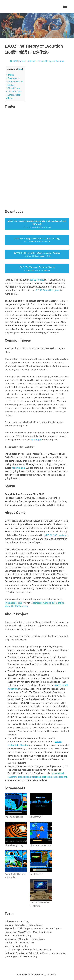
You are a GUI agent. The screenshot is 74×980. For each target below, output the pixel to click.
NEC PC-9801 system (55, 535)
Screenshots (13, 95)
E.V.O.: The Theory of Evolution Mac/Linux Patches (37, 254)
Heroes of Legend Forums (50, 61)
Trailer (10, 75)
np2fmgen (36, 439)
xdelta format (37, 279)
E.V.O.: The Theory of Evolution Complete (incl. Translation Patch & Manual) (37, 224)
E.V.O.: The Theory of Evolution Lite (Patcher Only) (37, 240)
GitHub (31, 61)
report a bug (18, 468)
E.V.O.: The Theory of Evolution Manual (37, 269)
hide (20, 69)
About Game (13, 88)
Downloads (13, 78)
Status (10, 85)
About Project (14, 91)
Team (10, 98)
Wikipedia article (13, 603)
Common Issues (15, 81)
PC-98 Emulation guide (48, 290)
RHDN (14, 61)
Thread (22, 61)
